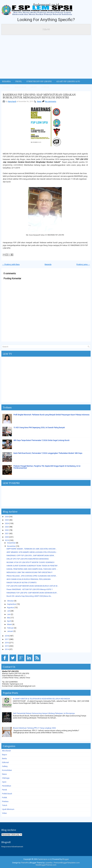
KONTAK (45, 87)
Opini (4, 782)
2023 (7, 527)
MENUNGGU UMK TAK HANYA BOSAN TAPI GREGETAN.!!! (29, 572)
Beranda (48, 264)
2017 (7, 639)
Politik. (5, 798)
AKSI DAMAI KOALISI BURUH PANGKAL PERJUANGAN (29, 579)
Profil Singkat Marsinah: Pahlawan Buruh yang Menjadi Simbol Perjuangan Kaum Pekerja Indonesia (51, 415)
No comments (51, 101)
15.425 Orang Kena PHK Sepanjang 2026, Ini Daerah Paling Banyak (39, 428)
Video (4, 813)
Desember (11, 543)
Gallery (5, 766)
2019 (7, 540)
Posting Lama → (83, 264)
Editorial (5, 762)
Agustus (11, 608)
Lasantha (49, 863)
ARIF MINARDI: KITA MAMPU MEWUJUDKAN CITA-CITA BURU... (32, 552)
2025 (7, 520)
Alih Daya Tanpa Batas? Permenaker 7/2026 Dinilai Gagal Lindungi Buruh (41, 440)
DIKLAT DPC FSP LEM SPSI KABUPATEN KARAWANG (28, 559)
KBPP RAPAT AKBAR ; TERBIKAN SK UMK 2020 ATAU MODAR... (32, 549)
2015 (7, 646)
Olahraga (6, 778)
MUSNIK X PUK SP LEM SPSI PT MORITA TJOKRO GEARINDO (31, 562)
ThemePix (25, 863)
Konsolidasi (7, 770)
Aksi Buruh (6, 751)
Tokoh (5, 805)
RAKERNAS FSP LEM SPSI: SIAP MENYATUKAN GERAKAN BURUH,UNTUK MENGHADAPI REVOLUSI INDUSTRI (39, 96)
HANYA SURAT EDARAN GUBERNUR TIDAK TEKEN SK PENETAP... (32, 566)
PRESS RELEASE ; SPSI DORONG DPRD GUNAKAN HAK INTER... (32, 576)
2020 (7, 537)
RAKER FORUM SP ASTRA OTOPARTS (22, 583)
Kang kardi (12, 101)
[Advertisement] (46, 58)
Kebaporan (20, 87)
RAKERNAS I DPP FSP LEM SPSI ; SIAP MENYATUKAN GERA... (31, 556)
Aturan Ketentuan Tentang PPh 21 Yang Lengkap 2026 (34, 728)
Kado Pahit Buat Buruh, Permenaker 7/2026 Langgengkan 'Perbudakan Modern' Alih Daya (48, 453)
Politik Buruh (7, 794)
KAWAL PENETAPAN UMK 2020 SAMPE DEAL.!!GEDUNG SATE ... (32, 569)
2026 (7, 517)
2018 (7, 636)
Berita (4, 758)
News (39, 101)
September (12, 604)
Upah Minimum (8, 809)
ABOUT (34, 87)
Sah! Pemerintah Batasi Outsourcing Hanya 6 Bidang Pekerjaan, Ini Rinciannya (44, 713)
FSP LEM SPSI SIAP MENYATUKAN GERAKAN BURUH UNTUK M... (33, 586)
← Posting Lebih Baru (11, 264)
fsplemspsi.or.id (46, 5)
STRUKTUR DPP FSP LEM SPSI (39, 81)
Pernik (5, 790)
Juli (9, 611)
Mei (9, 618)
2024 (7, 523)
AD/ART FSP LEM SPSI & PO (68, 81)
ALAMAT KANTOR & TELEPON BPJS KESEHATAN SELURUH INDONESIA (41, 699)
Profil (19, 81)
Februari (10, 628)
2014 (7, 649)
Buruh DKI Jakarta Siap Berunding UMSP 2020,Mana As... (29, 596)
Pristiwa (5, 801)
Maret (9, 624)
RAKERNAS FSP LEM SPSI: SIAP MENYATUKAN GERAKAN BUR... (32, 593)
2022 (7, 530)
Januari (10, 631)
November (11, 546)
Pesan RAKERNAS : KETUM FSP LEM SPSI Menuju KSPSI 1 (30, 589)
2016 (7, 643)
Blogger (66, 859)
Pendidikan (7, 786)
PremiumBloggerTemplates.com (67, 863)
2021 (7, 533)
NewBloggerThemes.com (46, 865)
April (9, 621)
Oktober (10, 601)
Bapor (5, 755)
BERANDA (6, 81)
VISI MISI (6, 87)
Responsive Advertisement (12, 847)
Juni (9, 614)
